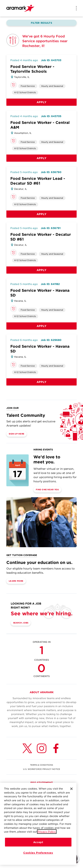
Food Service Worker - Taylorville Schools (32, 69)
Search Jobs (21, 623)
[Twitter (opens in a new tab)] (27, 748)
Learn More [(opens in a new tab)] (16, 581)
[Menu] (75, 9)
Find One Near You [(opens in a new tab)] (47, 489)
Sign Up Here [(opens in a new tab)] (17, 434)
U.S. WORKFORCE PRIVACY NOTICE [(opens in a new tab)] (42, 769)
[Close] (71, 789)
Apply (42, 102)
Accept (38, 842)
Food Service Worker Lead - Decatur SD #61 (38, 181)
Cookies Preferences (38, 853)
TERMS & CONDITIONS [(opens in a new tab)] (41, 765)
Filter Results (41, 23)
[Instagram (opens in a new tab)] (42, 748)
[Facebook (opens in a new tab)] (56, 748)
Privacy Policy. (47, 832)
